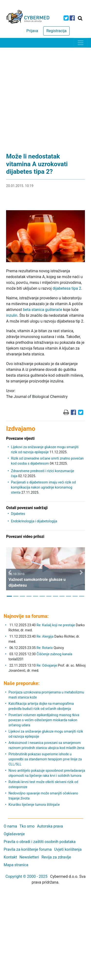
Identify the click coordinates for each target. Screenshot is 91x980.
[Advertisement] (45, 95)
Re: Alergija (45, 636)
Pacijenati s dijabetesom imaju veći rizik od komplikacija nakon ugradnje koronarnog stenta (43, 487)
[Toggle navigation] (81, 43)
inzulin (12, 315)
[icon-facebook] (72, 18)
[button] (10, 572)
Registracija (56, 31)
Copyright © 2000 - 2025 (26, 876)
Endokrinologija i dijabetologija (34, 521)
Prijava (32, 31)
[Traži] (80, 18)
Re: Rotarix (45, 648)
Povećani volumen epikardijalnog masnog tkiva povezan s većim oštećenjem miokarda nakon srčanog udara (44, 720)
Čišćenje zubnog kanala (54, 654)
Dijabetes (18, 514)
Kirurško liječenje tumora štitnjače (34, 805)
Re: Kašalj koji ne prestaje (56, 625)
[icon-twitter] (66, 18)
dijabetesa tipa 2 (67, 288)
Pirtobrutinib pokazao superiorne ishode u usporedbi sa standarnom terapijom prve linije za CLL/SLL (45, 759)
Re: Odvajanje (47, 665)
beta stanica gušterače (42, 310)
